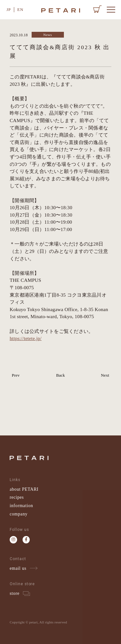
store (15, 593)
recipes (17, 497)
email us (18, 568)
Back (60, 375)
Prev (15, 375)
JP (9, 9)
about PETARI (24, 489)
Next (105, 375)
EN (20, 9)
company (19, 514)
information (21, 506)
